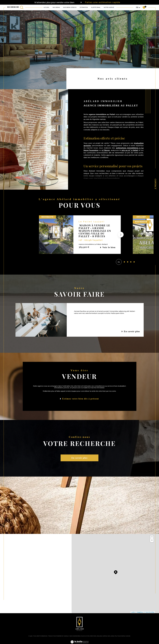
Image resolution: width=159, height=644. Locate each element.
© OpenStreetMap (149, 612)
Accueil (46, 7)
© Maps (140, 612)
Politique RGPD (120, 636)
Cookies (128, 636)
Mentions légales (96, 636)
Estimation (84, 7)
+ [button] (152, 537)
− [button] (152, 540)
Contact (155, 184)
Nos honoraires (75, 636)
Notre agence (109, 7)
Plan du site (85, 636)
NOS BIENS (56, 7)
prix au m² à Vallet (130, 150)
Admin (105, 636)
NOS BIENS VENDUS (70, 7)
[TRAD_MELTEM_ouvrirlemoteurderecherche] (15, 7)
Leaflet (133, 612)
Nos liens (111, 636)
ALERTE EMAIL (96, 7)
